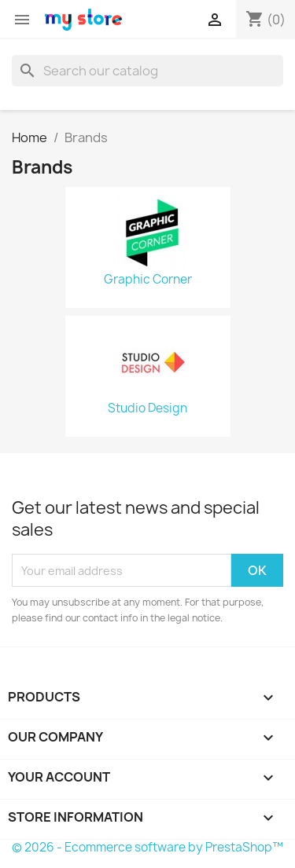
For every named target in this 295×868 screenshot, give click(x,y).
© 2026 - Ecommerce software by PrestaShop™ (147, 847)
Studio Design (147, 408)
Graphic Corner (148, 280)
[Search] (147, 71)
